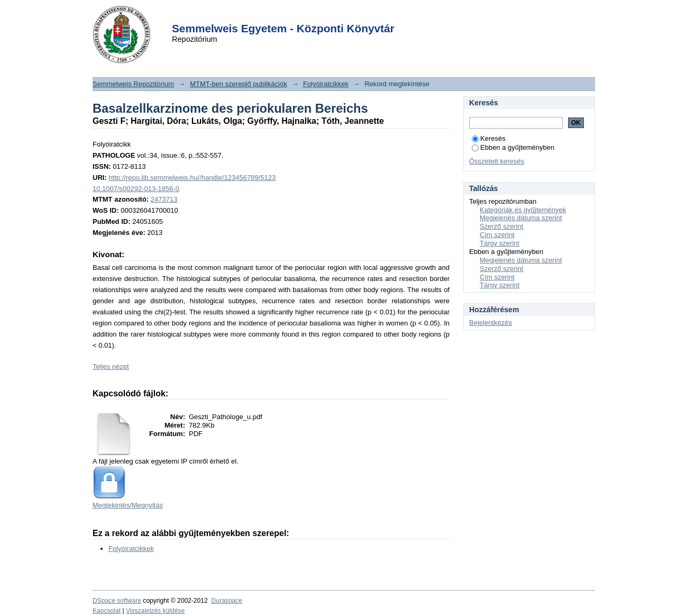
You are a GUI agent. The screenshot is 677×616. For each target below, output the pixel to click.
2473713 (164, 199)
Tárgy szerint (500, 243)
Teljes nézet (111, 366)
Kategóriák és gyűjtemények (523, 210)
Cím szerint (497, 235)
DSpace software (117, 601)
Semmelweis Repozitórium (133, 84)
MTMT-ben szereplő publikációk (239, 84)
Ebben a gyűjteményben (513, 147)
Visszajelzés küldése (155, 611)
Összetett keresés (497, 161)
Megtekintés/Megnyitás (128, 505)
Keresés (489, 138)
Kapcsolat (107, 611)
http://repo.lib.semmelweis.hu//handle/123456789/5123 (192, 178)
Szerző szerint (501, 226)
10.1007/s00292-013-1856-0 (136, 189)
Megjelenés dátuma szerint (521, 218)
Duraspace (226, 601)
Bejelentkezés (491, 323)
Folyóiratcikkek (326, 84)
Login (319, 15)
